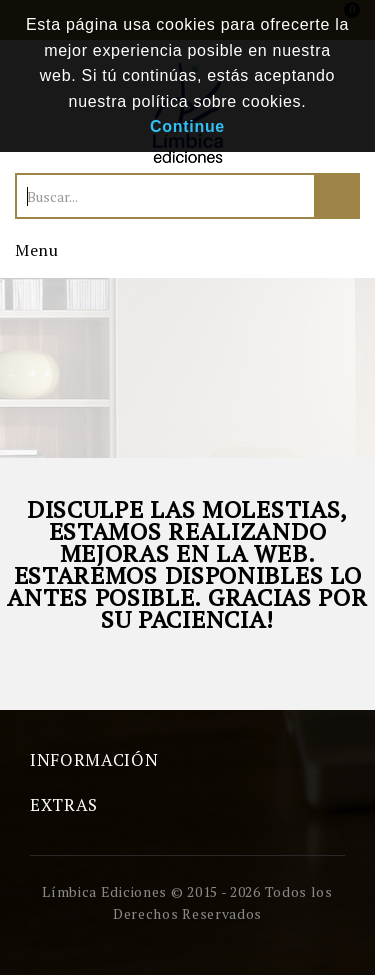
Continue (187, 126)
